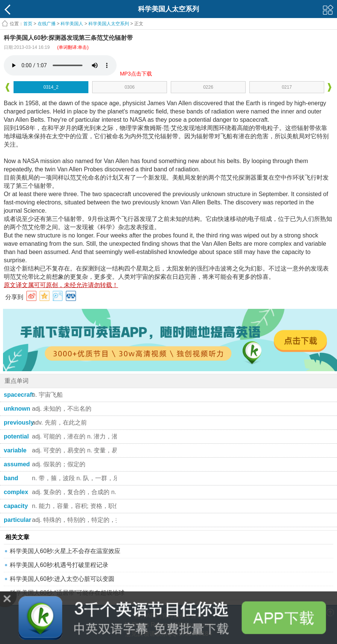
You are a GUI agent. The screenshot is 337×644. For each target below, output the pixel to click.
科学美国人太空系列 (109, 24)
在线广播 (47, 24)
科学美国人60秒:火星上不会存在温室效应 (65, 551)
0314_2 (51, 87)
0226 (208, 87)
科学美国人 (72, 24)
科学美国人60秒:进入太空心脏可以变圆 (62, 579)
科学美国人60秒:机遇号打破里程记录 (59, 565)
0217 (287, 87)
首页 (28, 24)
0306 (130, 87)
